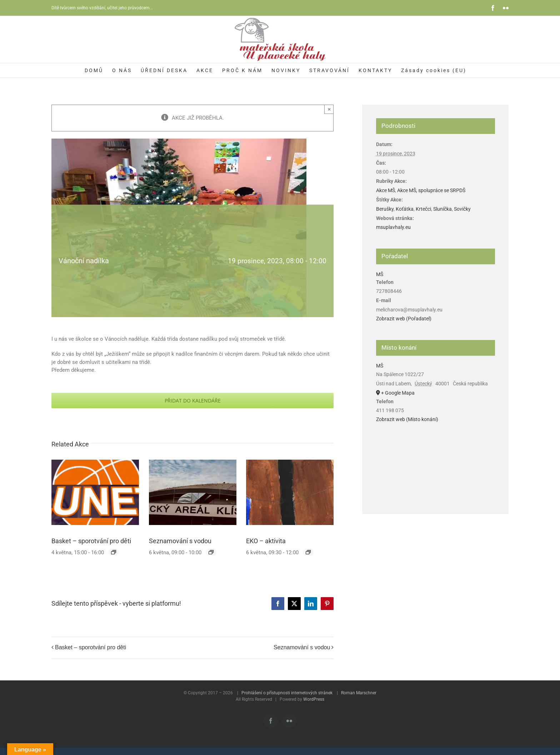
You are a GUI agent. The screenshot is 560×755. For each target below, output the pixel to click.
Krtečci (423, 209)
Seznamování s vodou (180, 541)
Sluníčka (442, 209)
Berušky (385, 209)
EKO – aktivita (266, 541)
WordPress (314, 699)
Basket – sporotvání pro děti (91, 541)
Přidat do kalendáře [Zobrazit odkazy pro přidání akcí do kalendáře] (193, 401)
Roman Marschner (359, 693)
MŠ (380, 274)
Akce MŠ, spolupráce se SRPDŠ (431, 190)
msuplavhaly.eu (393, 227)
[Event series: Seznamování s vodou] (211, 552)
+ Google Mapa (398, 393)
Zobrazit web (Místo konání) (407, 419)
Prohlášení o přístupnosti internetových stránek (287, 693)
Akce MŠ (386, 190)
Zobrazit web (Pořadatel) (404, 319)
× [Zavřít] (329, 109)
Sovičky (462, 209)
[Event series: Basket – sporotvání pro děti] (114, 552)
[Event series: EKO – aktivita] (308, 552)
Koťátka (405, 209)
